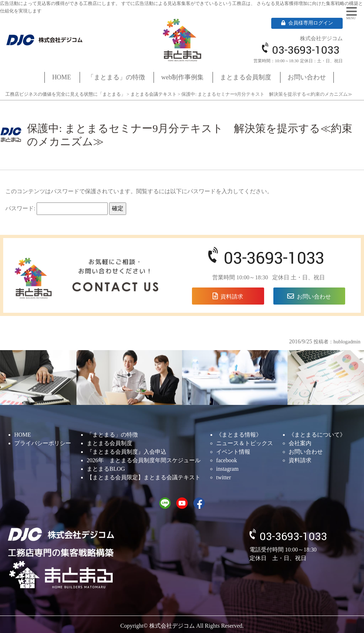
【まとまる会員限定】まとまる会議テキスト (144, 477)
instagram (227, 469)
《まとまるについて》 (317, 435)
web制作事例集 (183, 77)
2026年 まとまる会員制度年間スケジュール (144, 460)
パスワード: (57, 209)
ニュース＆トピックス (245, 443)
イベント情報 (233, 452)
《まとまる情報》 (239, 435)
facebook (227, 460)
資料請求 (232, 297)
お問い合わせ (307, 77)
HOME (62, 77)
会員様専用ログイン (307, 23)
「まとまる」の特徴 (116, 77)
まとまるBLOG (106, 469)
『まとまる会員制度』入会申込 (127, 452)
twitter (224, 477)
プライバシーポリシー (43, 443)
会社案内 (300, 443)
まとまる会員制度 (246, 77)
